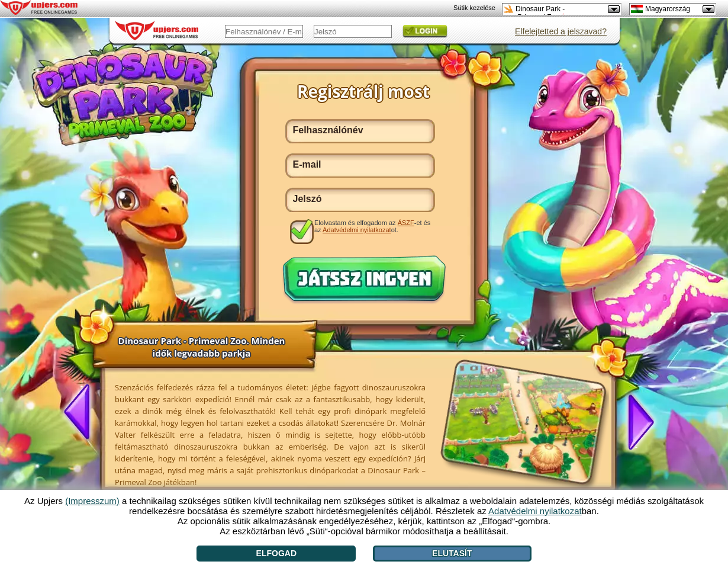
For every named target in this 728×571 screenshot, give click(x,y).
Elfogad (276, 553)
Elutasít (452, 553)
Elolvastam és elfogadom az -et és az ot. (372, 226)
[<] (82, 413)
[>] (636, 421)
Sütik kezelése (474, 8)
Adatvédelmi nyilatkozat (357, 230)
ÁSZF (406, 223)
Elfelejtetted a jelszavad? (561, 31)
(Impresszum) (92, 501)
